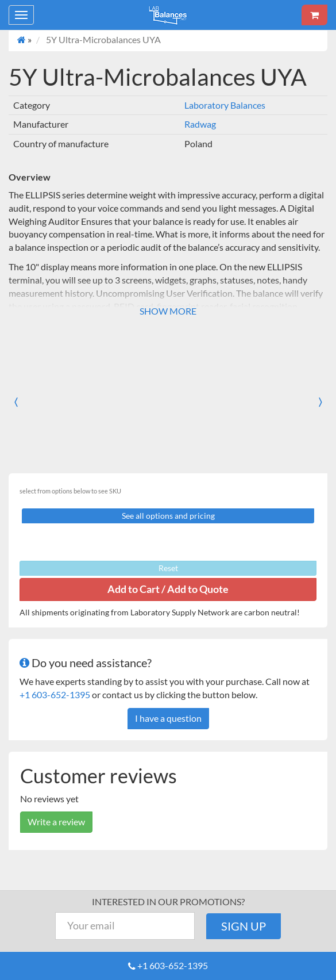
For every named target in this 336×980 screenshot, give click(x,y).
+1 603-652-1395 (55, 694)
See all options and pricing (168, 516)
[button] (26, 401)
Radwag (200, 124)
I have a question (168, 718)
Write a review (56, 822)
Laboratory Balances (225, 105)
